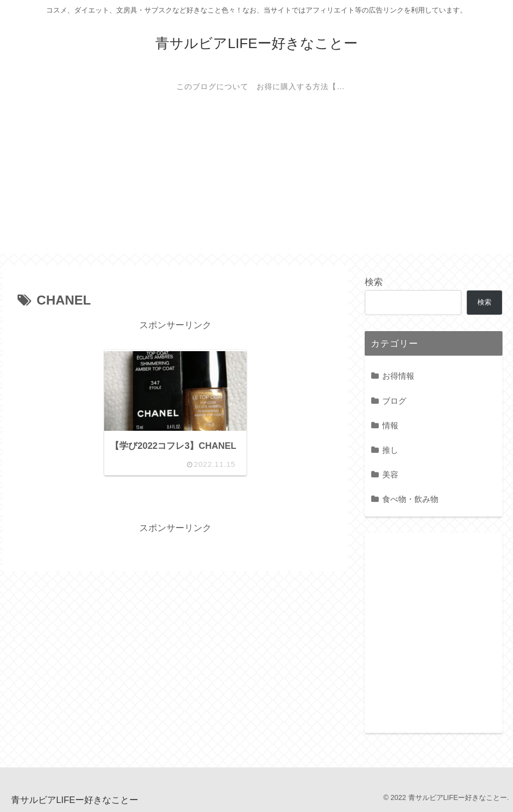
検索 (374, 282)
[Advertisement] (256, 183)
